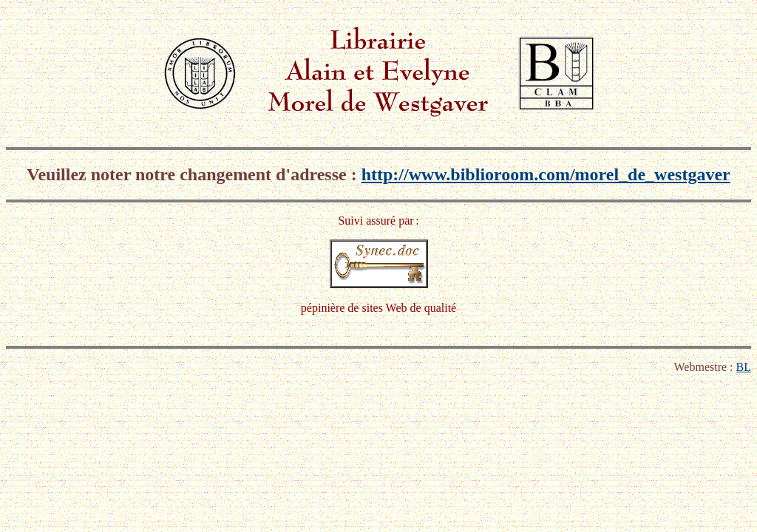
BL (744, 367)
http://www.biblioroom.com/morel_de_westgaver (546, 174)
